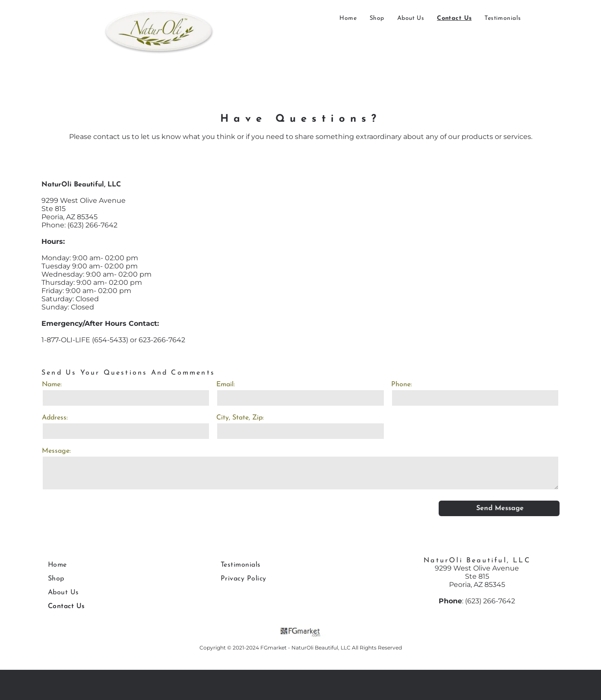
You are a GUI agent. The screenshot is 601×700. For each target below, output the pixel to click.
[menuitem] (348, 18)
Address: (55, 418)
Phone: (402, 385)
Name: (52, 385)
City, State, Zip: (240, 418)
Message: (56, 451)
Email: (226, 385)
